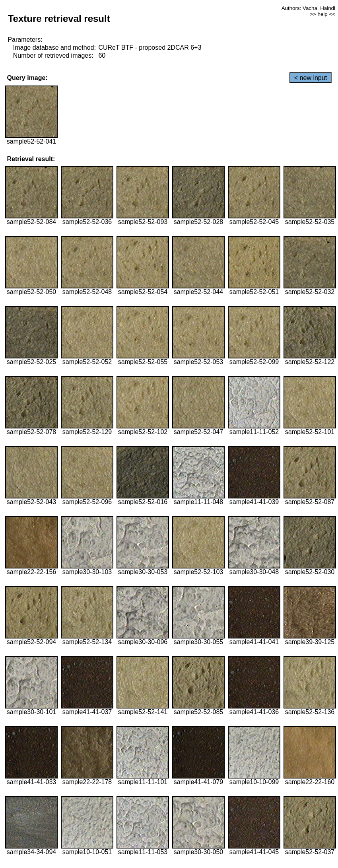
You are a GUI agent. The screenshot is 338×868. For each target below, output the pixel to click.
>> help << (322, 14)
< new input (311, 78)
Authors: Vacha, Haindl (308, 8)
